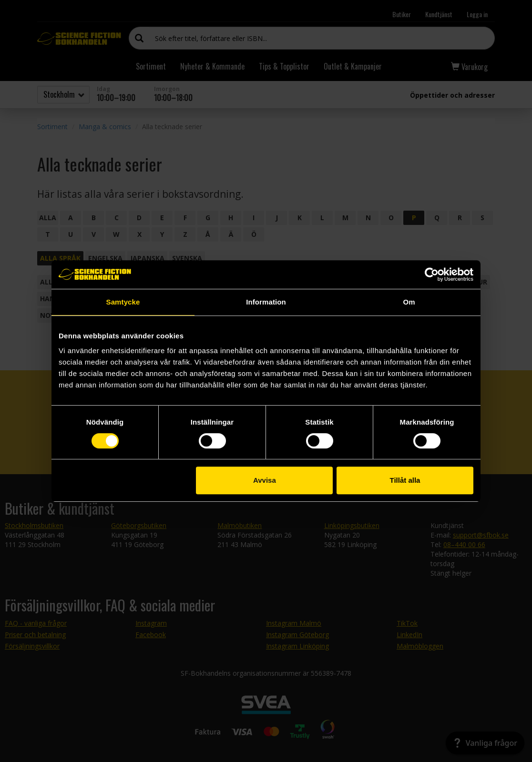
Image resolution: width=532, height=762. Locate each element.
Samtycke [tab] (123, 302)
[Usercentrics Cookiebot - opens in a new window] (432, 274)
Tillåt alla (405, 480)
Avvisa (265, 480)
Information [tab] (266, 302)
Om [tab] (409, 302)
